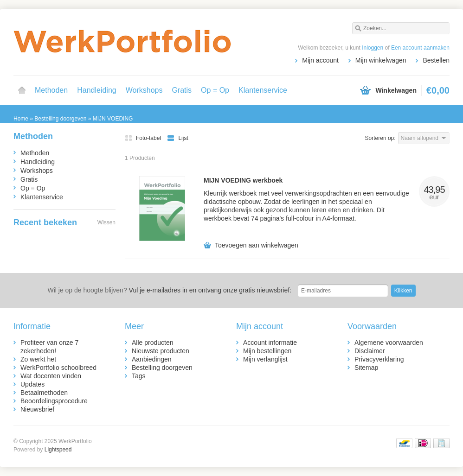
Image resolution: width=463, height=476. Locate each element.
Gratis (182, 90)
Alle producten (153, 343)
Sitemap (366, 368)
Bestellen (436, 60)
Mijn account (320, 60)
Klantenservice (263, 90)
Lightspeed (58, 450)
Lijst (177, 138)
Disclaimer (370, 351)
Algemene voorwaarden (389, 343)
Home (22, 90)
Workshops (144, 90)
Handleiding (97, 90)
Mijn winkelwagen (381, 60)
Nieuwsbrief (37, 409)
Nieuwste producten (161, 351)
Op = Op (215, 90)
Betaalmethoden (44, 393)
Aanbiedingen (152, 359)
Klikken (403, 291)
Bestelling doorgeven (162, 368)
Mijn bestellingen (267, 351)
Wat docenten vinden (51, 376)
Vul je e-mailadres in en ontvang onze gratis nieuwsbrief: (169, 290)
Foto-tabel (144, 138)
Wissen (106, 222)
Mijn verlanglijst (265, 359)
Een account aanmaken (420, 48)
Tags (139, 376)
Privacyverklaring (379, 359)
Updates (32, 384)
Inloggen (373, 48)
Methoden (51, 90)
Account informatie (270, 343)
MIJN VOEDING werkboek (243, 180)
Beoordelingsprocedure (54, 401)
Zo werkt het (38, 359)
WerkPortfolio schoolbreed (58, 368)
